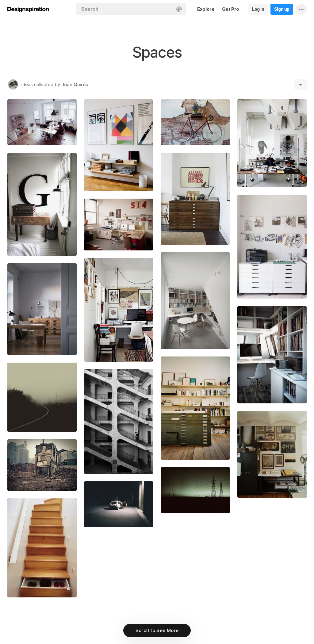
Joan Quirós (75, 84)
